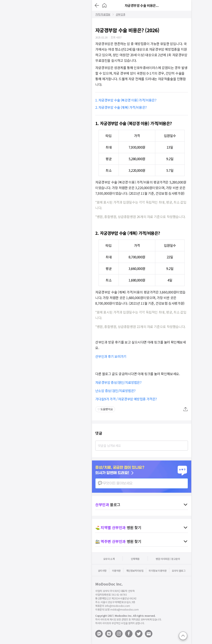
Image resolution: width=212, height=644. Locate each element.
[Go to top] (183, 636)
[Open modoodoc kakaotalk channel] (99, 634)
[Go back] (97, 5)
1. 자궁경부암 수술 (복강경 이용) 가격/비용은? (126, 100)
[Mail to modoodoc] (149, 634)
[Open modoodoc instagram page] (119, 634)
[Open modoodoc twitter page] (139, 634)
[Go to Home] (104, 5)
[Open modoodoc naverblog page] (109, 634)
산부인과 (120, 14)
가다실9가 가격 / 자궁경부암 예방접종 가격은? (126, 399)
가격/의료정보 (103, 14)
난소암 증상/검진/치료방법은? (115, 391)
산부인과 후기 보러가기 (111, 356)
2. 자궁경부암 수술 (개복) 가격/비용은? (121, 107)
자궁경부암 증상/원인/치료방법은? (118, 382)
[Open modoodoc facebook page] (129, 634)
